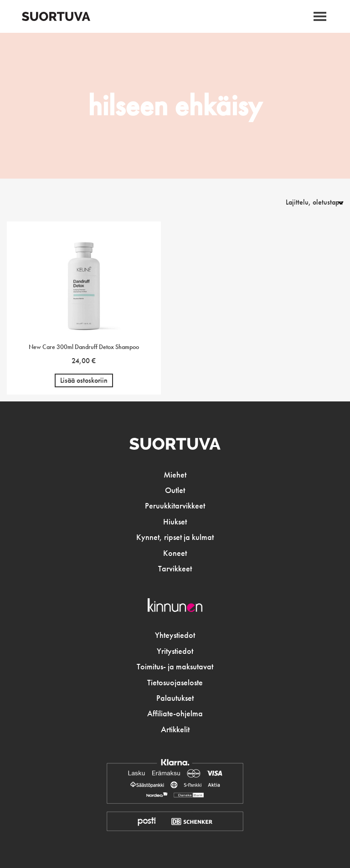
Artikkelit (175, 729)
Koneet (175, 553)
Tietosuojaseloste (175, 683)
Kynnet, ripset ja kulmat (175, 537)
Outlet (175, 490)
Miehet (175, 475)
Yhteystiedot (175, 635)
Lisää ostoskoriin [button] (84, 380)
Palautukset (175, 698)
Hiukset (175, 522)
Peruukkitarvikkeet (175, 506)
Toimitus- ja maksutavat (175, 667)
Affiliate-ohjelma (175, 714)
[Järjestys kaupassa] (304, 202)
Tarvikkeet (175, 569)
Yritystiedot (175, 651)
